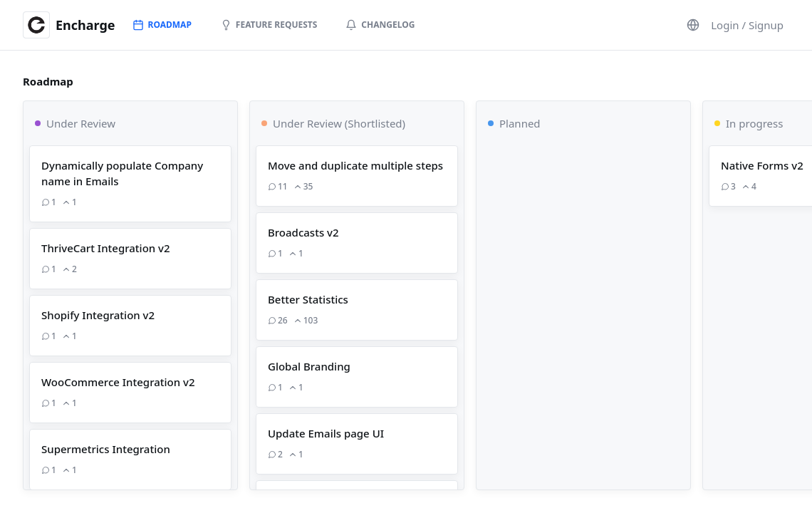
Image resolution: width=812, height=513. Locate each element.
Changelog (380, 25)
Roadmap (162, 25)
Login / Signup (747, 25)
